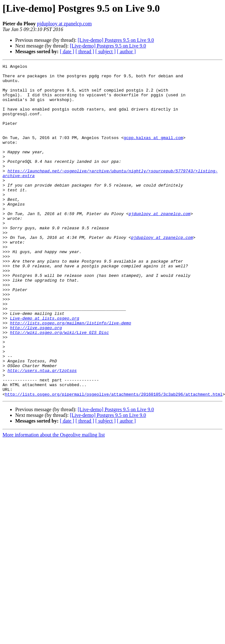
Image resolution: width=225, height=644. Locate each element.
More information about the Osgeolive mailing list (54, 501)
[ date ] (67, 51)
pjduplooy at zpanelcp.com (64, 24)
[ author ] (126, 51)
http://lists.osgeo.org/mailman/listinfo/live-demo (70, 375)
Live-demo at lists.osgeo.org (44, 369)
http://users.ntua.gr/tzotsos (42, 432)
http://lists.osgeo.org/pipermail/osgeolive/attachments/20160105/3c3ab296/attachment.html (114, 461)
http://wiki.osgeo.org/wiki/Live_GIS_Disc (59, 386)
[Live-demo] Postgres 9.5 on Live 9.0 (116, 40)
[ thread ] (85, 51)
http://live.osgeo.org (36, 381)
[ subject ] (106, 51)
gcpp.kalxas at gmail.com (153, 153)
